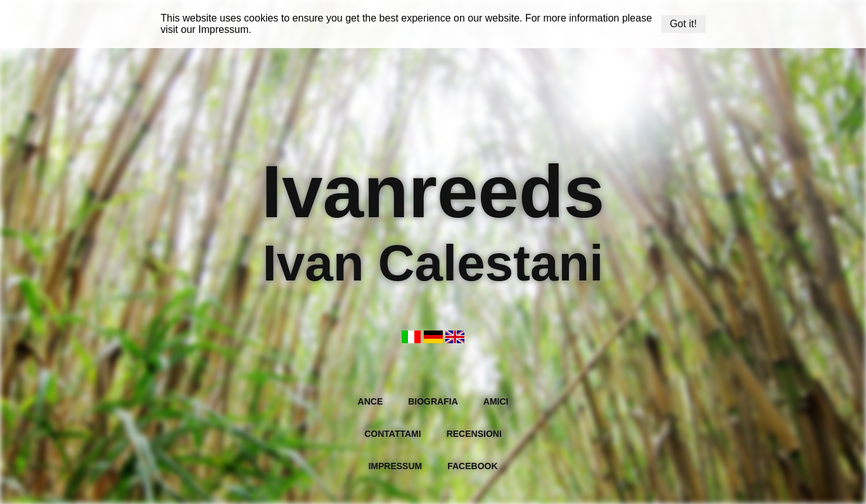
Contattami (392, 434)
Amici (496, 401)
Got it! (683, 24)
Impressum (223, 29)
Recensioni (474, 434)
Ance (371, 401)
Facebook (472, 466)
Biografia (433, 401)
